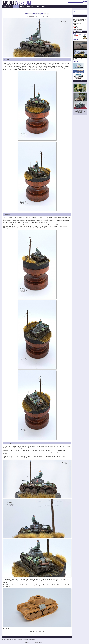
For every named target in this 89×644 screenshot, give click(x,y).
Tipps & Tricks (30, 7)
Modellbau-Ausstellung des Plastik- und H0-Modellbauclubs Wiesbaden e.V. (80, 20)
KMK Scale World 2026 (77, 23)
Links (48, 643)
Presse (38, 7)
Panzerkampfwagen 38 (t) (80, 112)
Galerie (16, 7)
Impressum (44, 643)
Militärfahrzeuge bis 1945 (20, 10)
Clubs (44, 7)
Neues (10, 7)
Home (5, 7)
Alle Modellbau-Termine (78, 30)
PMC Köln (75, 26)
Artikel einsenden (79, 13)
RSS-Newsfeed (78, 11)
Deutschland (80, 113)
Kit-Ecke (22, 7)
